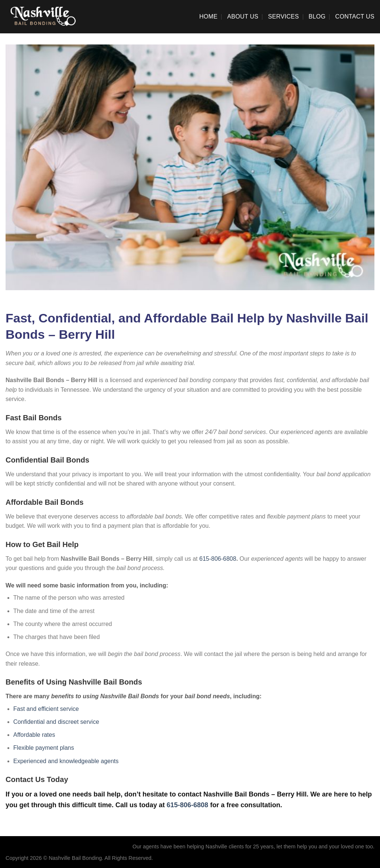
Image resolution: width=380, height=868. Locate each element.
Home (208, 16)
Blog (317, 16)
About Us (243, 16)
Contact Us (355, 16)
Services (283, 16)
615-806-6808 (218, 559)
